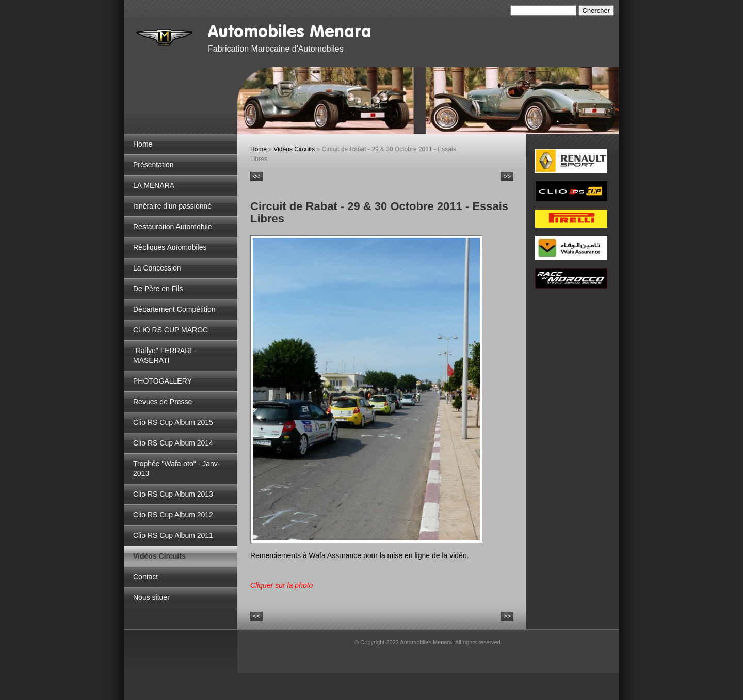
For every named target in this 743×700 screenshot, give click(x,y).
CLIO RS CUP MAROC (171, 330)
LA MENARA (154, 185)
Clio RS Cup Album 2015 (173, 422)
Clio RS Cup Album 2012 (173, 515)
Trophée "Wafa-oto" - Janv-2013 (176, 468)
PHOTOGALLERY (163, 381)
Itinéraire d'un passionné (172, 206)
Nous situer (151, 597)
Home (143, 144)
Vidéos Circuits (159, 556)
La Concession (157, 268)
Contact (146, 577)
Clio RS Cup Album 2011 (173, 535)
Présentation (154, 165)
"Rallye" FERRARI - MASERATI (165, 355)
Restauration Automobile (173, 227)
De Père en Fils (158, 289)
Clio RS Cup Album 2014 (173, 443)
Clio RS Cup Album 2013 (173, 494)
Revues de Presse (163, 402)
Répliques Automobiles (170, 247)
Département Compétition (174, 309)
